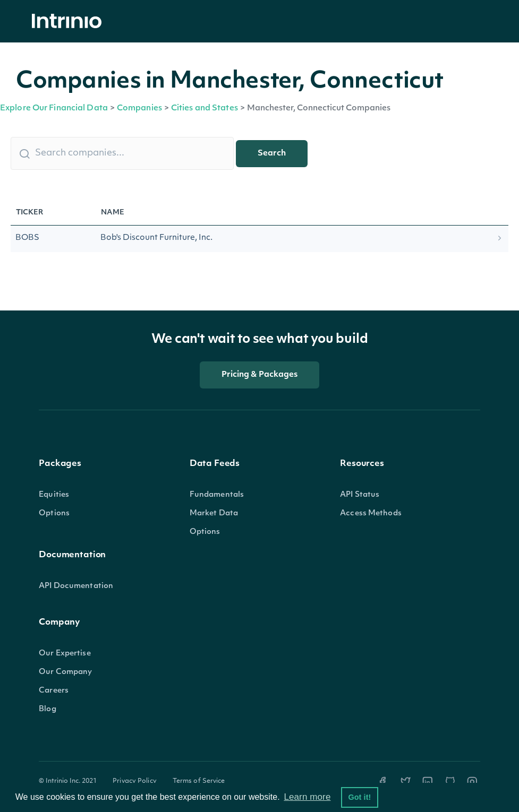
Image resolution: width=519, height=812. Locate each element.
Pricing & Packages (260, 375)
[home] (70, 21)
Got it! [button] (359, 797)
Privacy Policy (135, 781)
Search (272, 154)
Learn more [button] (307, 797)
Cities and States (205, 109)
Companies (139, 109)
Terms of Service (199, 781)
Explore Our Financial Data (54, 109)
